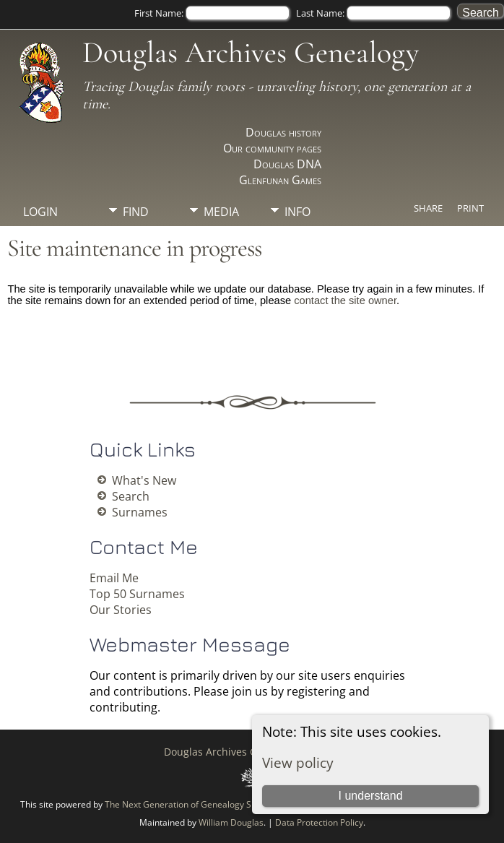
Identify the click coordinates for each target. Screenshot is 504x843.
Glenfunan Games (280, 180)
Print (470, 208)
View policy (298, 762)
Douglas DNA (287, 164)
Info (297, 212)
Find (136, 212)
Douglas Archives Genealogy (251, 52)
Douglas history (283, 132)
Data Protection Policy (319, 822)
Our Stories (121, 610)
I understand (371, 796)
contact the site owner (345, 301)
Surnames (140, 512)
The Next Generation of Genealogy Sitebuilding (199, 804)
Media (221, 212)
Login (40, 212)
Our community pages (272, 148)
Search (131, 496)
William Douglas (231, 822)
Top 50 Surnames (137, 594)
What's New (144, 480)
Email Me (114, 578)
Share (428, 208)
